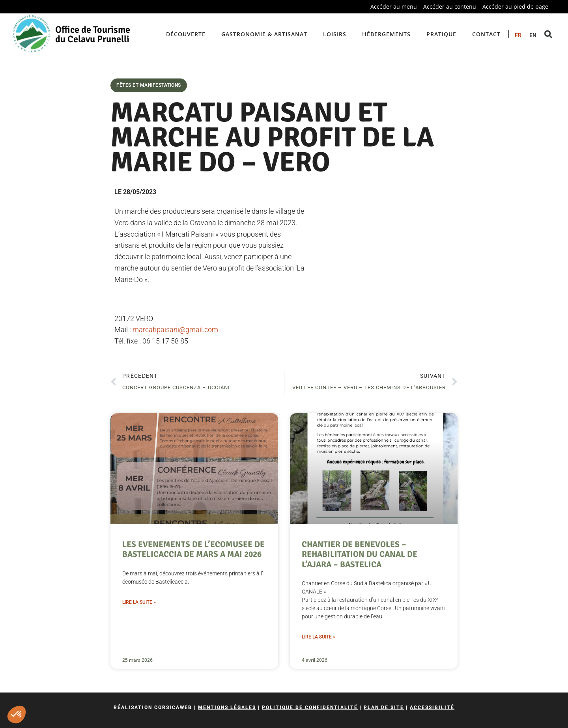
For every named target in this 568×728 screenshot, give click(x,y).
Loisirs (335, 34)
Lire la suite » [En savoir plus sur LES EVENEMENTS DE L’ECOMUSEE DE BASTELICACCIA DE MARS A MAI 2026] (139, 602)
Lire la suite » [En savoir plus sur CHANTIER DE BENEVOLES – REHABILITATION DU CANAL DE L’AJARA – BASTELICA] (319, 637)
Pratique (441, 34)
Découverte (186, 34)
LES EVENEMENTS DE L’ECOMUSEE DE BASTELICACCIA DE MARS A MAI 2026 (193, 549)
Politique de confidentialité (310, 707)
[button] (17, 715)
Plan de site (384, 707)
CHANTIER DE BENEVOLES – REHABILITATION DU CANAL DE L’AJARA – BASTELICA (360, 554)
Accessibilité (432, 707)
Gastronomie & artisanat (264, 34)
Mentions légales (227, 707)
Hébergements (386, 34)
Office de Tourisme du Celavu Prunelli (93, 34)
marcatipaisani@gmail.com (175, 329)
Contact (486, 34)
